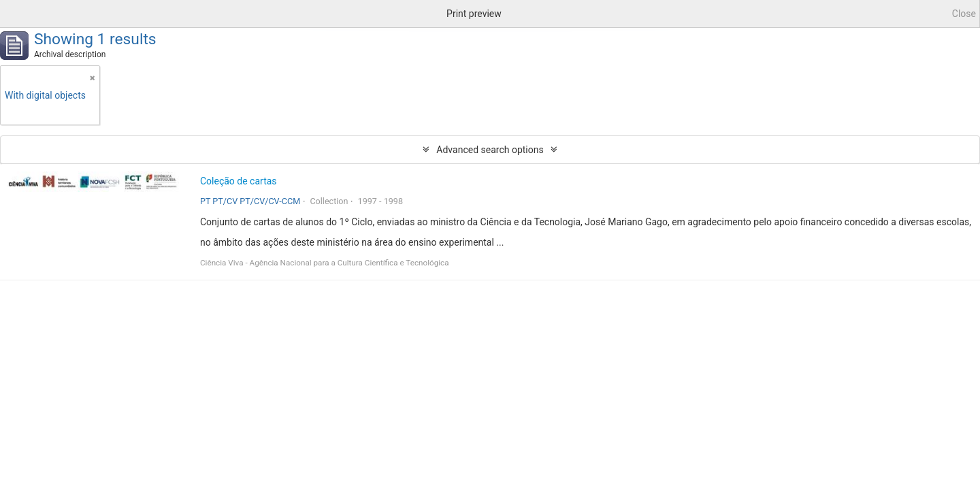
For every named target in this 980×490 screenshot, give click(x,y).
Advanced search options (490, 150)
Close (964, 14)
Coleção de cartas (239, 181)
